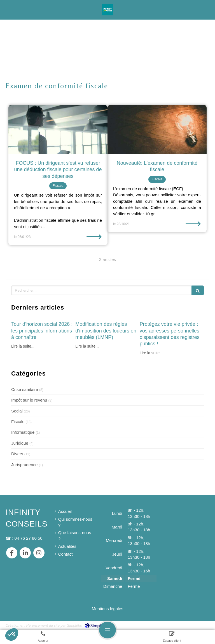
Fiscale (18, 422)
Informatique (23, 432)
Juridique (20, 443)
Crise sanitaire (25, 389)
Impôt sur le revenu (29, 400)
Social (17, 411)
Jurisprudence (24, 465)
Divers (17, 454)
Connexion (199, 625)
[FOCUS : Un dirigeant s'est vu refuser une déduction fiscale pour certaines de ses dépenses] (58, 130)
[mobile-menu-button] (107, 630)
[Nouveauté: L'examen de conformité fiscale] (157, 130)
